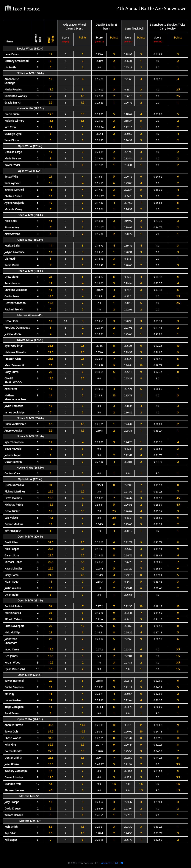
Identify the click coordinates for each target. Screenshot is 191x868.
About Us (107, 863)
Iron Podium (22, 9)
